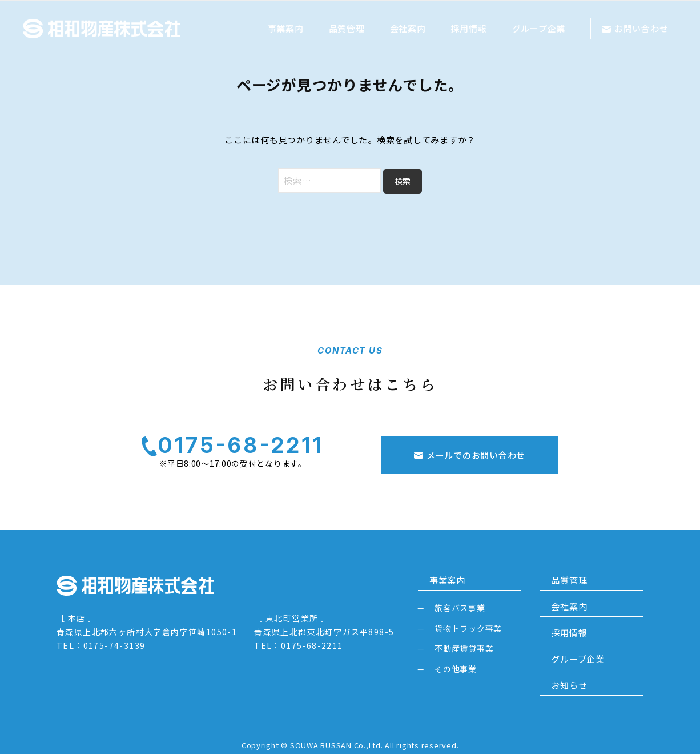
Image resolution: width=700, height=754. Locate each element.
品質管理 (347, 28)
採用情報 (469, 28)
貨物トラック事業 (468, 620)
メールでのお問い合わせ (476, 446)
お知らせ (558, 677)
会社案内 (408, 28)
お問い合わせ (641, 28)
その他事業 (456, 660)
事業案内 (286, 28)
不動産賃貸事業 (464, 640)
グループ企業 (539, 28)
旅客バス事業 (460, 599)
